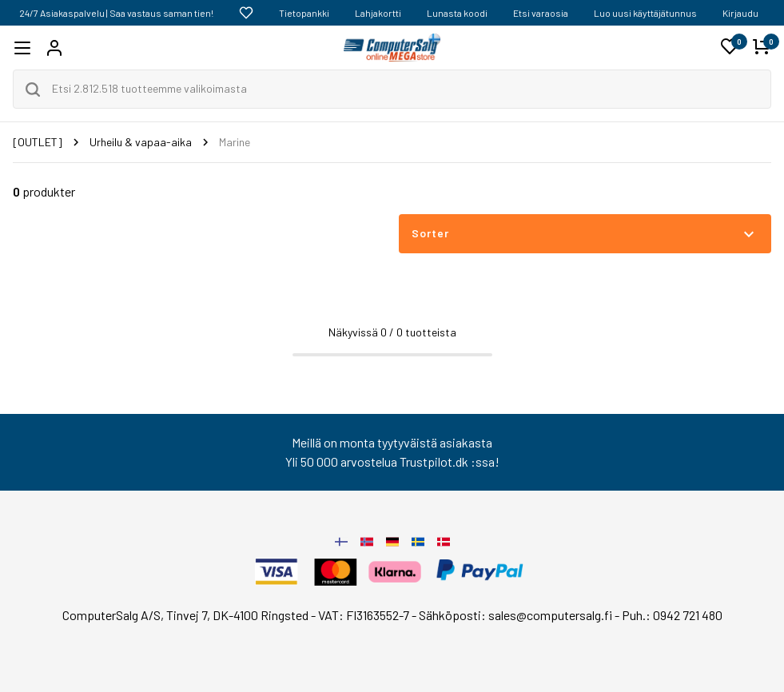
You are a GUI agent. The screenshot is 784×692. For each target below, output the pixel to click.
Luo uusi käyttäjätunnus (645, 13)
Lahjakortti (378, 13)
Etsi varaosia (541, 13)
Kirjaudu (740, 13)
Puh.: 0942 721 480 (672, 615)
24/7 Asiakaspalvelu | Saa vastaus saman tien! (116, 13)
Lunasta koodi (457, 13)
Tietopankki (304, 13)
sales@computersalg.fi (550, 615)
